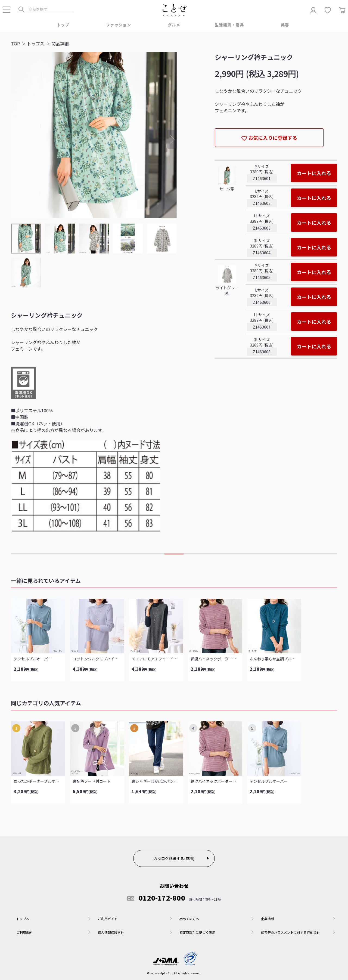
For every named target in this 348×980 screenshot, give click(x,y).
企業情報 (268, 919)
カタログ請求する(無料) (174, 858)
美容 (285, 25)
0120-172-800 (156, 898)
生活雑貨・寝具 (229, 25)
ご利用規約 (24, 932)
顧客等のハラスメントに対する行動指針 (290, 932)
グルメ (174, 25)
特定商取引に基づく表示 (197, 932)
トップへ (23, 919)
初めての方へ (189, 919)
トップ (63, 25)
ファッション (119, 25)
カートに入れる (314, 173)
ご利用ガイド (108, 919)
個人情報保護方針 (111, 932)
